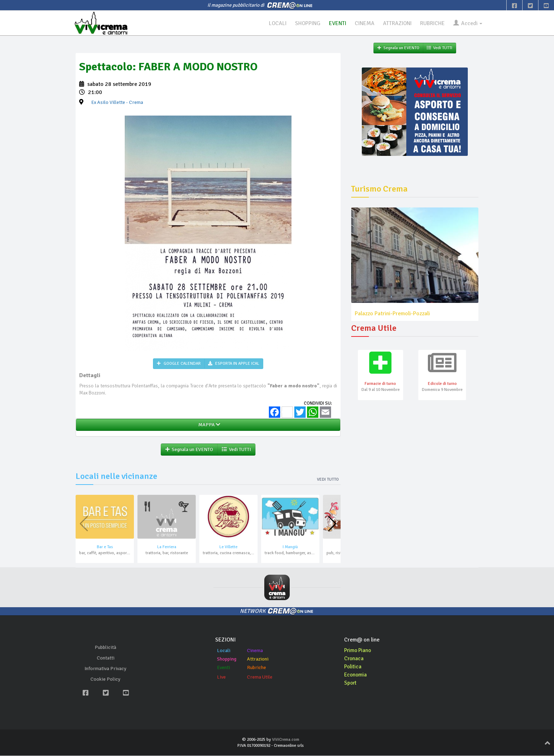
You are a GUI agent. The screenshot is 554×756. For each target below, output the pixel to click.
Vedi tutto (328, 480)
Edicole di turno (442, 384)
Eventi (223, 668)
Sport (351, 683)
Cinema (255, 651)
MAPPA (208, 425)
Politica (353, 667)
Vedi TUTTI (236, 450)
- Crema (117, 103)
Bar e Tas (105, 547)
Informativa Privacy (105, 669)
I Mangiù (290, 547)
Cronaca (354, 659)
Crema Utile (260, 677)
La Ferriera (167, 547)
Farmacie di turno (380, 384)
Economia (356, 675)
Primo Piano (359, 651)
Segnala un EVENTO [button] (189, 450)
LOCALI (273, 23)
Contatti (106, 658)
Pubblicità (105, 648)
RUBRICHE (431, 23)
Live (221, 677)
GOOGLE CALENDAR (179, 364)
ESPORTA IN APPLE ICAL (234, 364)
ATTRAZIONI (395, 23)
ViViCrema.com (286, 740)
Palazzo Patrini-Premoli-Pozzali (392, 313)
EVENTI (335, 23)
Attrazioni (258, 659)
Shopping (227, 659)
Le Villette (228, 547)
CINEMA (362, 23)
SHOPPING (304, 23)
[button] (332, 524)
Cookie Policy (105, 679)
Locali (224, 651)
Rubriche (257, 668)
